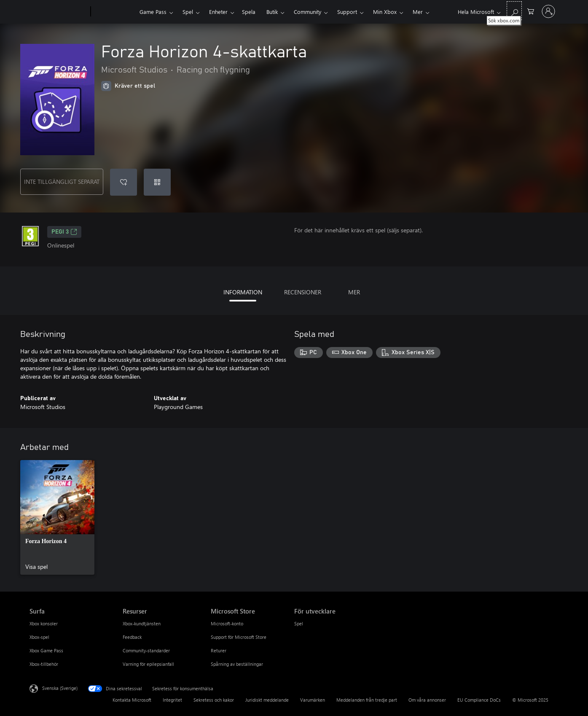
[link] (57, 517)
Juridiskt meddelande (267, 700)
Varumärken (313, 700)
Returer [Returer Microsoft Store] (219, 650)
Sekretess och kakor (214, 700)
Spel (188, 12)
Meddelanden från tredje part (367, 700)
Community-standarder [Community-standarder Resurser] (146, 650)
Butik (272, 12)
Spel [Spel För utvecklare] (299, 623)
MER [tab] (354, 292)
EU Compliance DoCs (479, 700)
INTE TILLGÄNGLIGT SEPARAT (62, 182)
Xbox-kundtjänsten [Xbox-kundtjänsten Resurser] (142, 623)
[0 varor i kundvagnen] (531, 11)
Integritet (172, 700)
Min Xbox (385, 12)
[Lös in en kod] (157, 182)
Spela (249, 12)
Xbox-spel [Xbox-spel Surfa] (39, 637)
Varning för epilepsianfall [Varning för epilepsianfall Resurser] (148, 664)
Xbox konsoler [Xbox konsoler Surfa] (44, 623)
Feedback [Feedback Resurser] (132, 637)
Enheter (218, 12)
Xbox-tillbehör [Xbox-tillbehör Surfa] (44, 664)
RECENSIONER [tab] (303, 292)
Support (347, 12)
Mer (418, 12)
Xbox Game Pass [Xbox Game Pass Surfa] (46, 650)
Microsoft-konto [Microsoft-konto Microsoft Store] (227, 623)
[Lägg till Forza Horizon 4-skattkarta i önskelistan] (124, 182)
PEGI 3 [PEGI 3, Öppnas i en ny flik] (64, 232)
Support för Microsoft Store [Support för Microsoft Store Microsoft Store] (239, 637)
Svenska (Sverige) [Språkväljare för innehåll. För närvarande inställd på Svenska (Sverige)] (60, 688)
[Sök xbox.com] (514, 11)
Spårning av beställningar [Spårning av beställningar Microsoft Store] (237, 664)
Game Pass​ (153, 12)
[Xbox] (114, 12)
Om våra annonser (427, 700)
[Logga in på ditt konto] (548, 11)
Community (307, 12)
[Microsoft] (58, 12)
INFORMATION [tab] (243, 292)
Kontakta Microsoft (132, 700)
